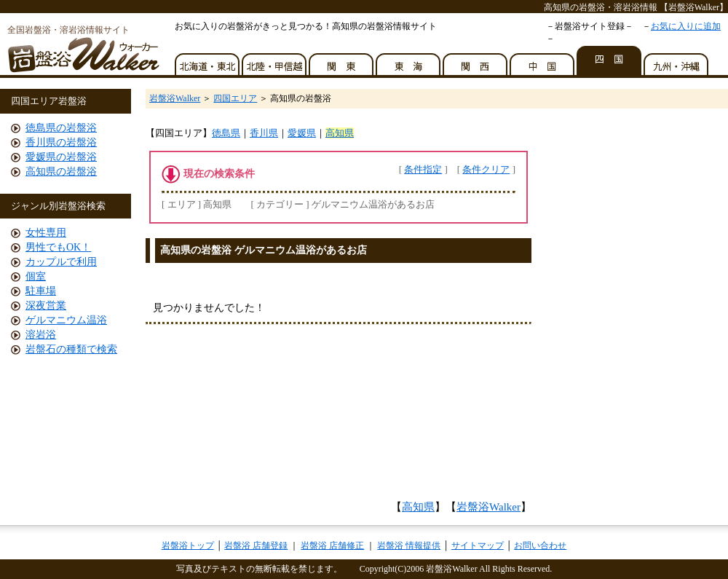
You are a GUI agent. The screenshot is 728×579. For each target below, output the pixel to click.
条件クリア (486, 169)
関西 (476, 60)
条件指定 (423, 169)
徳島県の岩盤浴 (61, 128)
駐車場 (41, 291)
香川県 (264, 133)
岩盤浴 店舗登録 (256, 545)
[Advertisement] (339, 417)
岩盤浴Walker (175, 98)
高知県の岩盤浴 (61, 172)
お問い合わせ (540, 545)
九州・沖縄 (677, 60)
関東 (342, 60)
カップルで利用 (61, 262)
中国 (543, 60)
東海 (409, 60)
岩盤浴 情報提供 (409, 545)
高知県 (340, 133)
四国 (610, 60)
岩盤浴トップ (188, 545)
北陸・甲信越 (275, 60)
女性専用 (46, 233)
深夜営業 (46, 306)
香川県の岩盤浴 (61, 142)
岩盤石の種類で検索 (71, 349)
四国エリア (235, 98)
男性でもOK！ (58, 247)
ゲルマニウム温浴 (66, 320)
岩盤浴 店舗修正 (332, 545)
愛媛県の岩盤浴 (61, 157)
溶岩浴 (41, 335)
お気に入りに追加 (686, 26)
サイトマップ (478, 545)
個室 (36, 276)
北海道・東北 (208, 60)
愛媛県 (302, 133)
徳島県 (226, 133)
